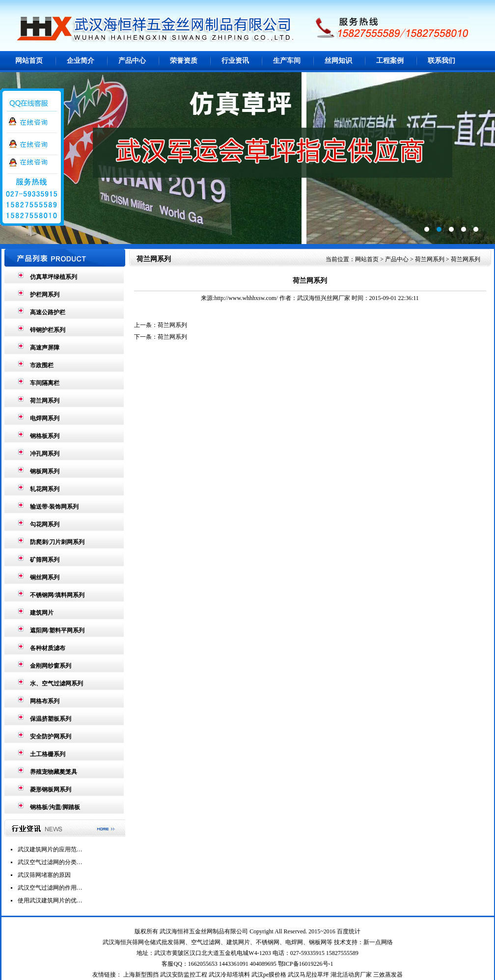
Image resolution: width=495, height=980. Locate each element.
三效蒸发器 (388, 975)
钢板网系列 (45, 471)
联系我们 (441, 61)
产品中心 (132, 61)
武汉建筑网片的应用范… (50, 849)
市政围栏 (42, 365)
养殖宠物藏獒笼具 (54, 772)
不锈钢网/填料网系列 (57, 595)
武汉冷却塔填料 (229, 975)
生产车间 (287, 61)
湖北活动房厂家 (351, 975)
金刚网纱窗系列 (51, 666)
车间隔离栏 (45, 383)
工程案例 (390, 61)
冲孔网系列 (45, 454)
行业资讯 (235, 61)
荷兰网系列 (45, 401)
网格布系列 (45, 701)
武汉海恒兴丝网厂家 (324, 298)
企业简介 (81, 61)
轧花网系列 (45, 489)
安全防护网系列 (51, 736)
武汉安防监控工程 (184, 975)
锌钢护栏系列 (48, 330)
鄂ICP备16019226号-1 (306, 964)
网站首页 (29, 61)
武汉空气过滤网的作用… (50, 888)
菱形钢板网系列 (51, 789)
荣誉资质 (184, 61)
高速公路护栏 (48, 312)
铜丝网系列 (45, 577)
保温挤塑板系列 (51, 719)
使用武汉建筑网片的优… (50, 900)
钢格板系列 (45, 436)
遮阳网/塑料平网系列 (57, 630)
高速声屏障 (45, 348)
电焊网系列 (45, 418)
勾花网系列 (45, 524)
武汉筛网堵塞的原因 (44, 875)
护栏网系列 (45, 295)
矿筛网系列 (45, 560)
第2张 (247, 158)
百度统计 (349, 931)
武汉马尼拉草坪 (308, 975)
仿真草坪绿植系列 (54, 277)
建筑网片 (42, 613)
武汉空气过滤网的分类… (50, 862)
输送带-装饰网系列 (55, 507)
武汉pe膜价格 (269, 975)
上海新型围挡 (141, 975)
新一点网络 (378, 942)
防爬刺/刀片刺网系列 (57, 542)
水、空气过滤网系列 (56, 683)
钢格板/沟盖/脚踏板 (55, 807)
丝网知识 (338, 61)
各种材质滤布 (48, 648)
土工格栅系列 (48, 754)
